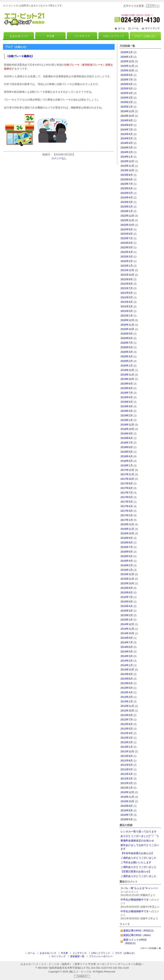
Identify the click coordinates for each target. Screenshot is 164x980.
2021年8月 (127, 284)
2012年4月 (127, 733)
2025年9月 (127, 75)
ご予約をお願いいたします (136, 862)
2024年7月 (127, 130)
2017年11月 (127, 474)
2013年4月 (127, 692)
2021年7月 (127, 288)
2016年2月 (127, 565)
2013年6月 (127, 683)
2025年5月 (127, 88)
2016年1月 (127, 570)
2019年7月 (127, 393)
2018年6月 (127, 447)
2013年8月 (127, 679)
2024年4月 (127, 143)
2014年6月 (127, 647)
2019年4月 (127, 406)
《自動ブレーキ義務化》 (20, 56)
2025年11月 (127, 66)
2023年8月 (127, 179)
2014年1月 (127, 665)
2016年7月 (127, 547)
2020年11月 (127, 325)
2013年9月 (127, 674)
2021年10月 (127, 275)
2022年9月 (127, 229)
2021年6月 (127, 293)
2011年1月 (127, 788)
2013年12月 (127, 670)
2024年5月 (127, 138)
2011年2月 (127, 783)
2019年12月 (127, 370)
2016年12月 (127, 524)
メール (135, 28)
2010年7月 (127, 815)
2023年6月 (127, 188)
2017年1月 (127, 520)
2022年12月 (127, 216)
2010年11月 (127, 797)
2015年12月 (127, 574)
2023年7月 (127, 184)
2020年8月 (127, 338)
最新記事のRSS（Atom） (138, 935)
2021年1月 (127, 316)
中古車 (50, 36)
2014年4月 (127, 652)
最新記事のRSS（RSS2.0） (139, 931)
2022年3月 (127, 257)
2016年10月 (127, 533)
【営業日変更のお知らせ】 (136, 871)
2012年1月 (127, 747)
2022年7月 (127, 238)
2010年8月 (127, 810)
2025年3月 (127, 98)
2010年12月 (127, 792)
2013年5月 (127, 688)
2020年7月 (127, 343)
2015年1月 (127, 620)
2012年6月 (127, 724)
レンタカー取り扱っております (139, 831)
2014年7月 (127, 642)
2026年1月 (127, 57)
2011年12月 (127, 751)
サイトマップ (152, 28)
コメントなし (59, 158)
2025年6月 (127, 84)
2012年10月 (127, 711)
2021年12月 (127, 270)
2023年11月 (127, 166)
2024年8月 (127, 125)
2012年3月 (127, 738)
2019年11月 (127, 375)
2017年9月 (127, 483)
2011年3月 (127, 779)
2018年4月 (127, 456)
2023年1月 (127, 211)
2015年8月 (127, 592)
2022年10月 (127, 225)
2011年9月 (127, 756)
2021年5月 (127, 297)
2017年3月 (127, 511)
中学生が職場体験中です (135, 900)
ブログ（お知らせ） (145, 36)
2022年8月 (127, 234)
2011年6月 (127, 765)
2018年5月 (127, 452)
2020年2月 (127, 361)
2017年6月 (127, 497)
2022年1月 (127, 266)
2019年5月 (127, 402)
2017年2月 (127, 515)
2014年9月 (127, 638)
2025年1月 (127, 107)
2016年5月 (127, 556)
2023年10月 (127, 170)
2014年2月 (127, 661)
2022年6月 (127, 243)
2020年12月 (127, 320)
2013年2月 (127, 697)
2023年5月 (127, 193)
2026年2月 (127, 52)
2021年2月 (127, 311)
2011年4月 (127, 774)
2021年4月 (127, 302)
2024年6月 (127, 134)
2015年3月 (127, 611)
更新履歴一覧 (77, 956)
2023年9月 (127, 175)
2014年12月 (127, 624)
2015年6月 (127, 602)
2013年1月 (127, 701)
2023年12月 (127, 161)
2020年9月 (127, 334)
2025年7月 (127, 80)
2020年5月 (127, 347)
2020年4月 (127, 352)
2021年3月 (127, 306)
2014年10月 (127, 633)
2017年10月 (127, 479)
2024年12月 (127, 111)
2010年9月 (127, 806)
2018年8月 (127, 438)
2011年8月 (127, 761)
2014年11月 (127, 629)
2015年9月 (127, 588)
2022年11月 (127, 220)
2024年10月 (127, 116)
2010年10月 (127, 801)
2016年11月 (127, 529)
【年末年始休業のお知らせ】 (137, 853)
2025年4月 (127, 93)
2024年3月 (127, 148)
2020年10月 (127, 329)
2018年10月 (127, 429)
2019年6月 (127, 397)
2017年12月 (127, 470)
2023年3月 (127, 202)
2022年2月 (127, 261)
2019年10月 (127, 379)
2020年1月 (127, 366)
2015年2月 (127, 615)
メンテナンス (82, 36)
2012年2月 (127, 742)
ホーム (122, 28)
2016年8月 (127, 543)
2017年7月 (127, 493)
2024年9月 (127, 120)
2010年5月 (127, 819)
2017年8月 (127, 488)
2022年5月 (127, 247)
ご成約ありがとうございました (139, 858)
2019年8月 (127, 388)
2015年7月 (127, 597)
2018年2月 (127, 461)
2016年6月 (127, 552)
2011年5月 (127, 769)
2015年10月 (127, 583)
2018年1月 (127, 465)
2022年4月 (127, 252)
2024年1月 (127, 157)
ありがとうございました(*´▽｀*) (139, 836)
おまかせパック (19, 36)
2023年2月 (127, 207)
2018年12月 (127, 425)
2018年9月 (127, 434)
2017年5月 (127, 502)
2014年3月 (127, 656)
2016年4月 (127, 561)
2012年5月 (127, 729)
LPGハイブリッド (114, 36)
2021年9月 (127, 279)
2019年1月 (127, 420)
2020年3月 (127, 356)
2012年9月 (127, 715)
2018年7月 (127, 443)
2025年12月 (127, 61)
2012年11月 (127, 706)
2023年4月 (127, 197)
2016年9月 (127, 538)
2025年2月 (127, 102)
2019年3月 (127, 411)
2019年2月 (127, 415)
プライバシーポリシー (101, 956)
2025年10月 (127, 70)
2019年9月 (127, 384)
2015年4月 (127, 606)
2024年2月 (127, 152)
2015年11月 (127, 579)
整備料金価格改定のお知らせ (137, 841)
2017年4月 (127, 506)
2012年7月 (127, 719)
